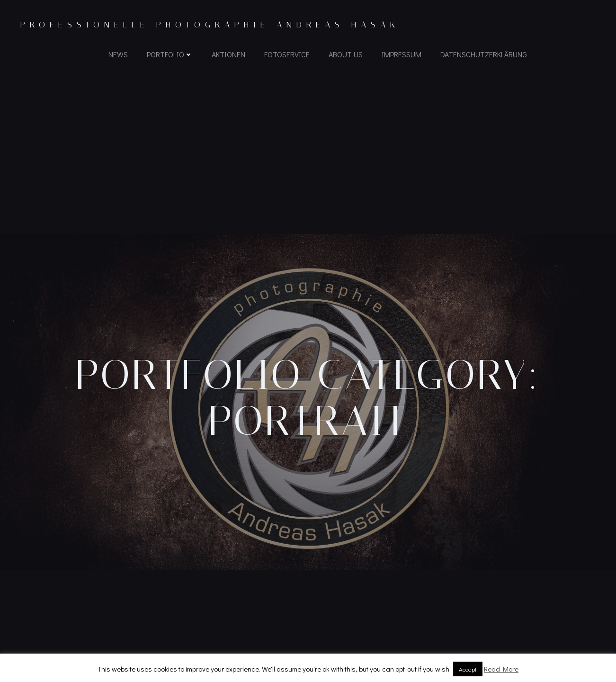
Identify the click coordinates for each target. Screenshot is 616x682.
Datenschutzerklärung (484, 55)
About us (346, 55)
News (118, 55)
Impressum (402, 55)
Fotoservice (287, 55)
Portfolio (170, 55)
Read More (501, 669)
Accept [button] (468, 669)
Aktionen (228, 55)
